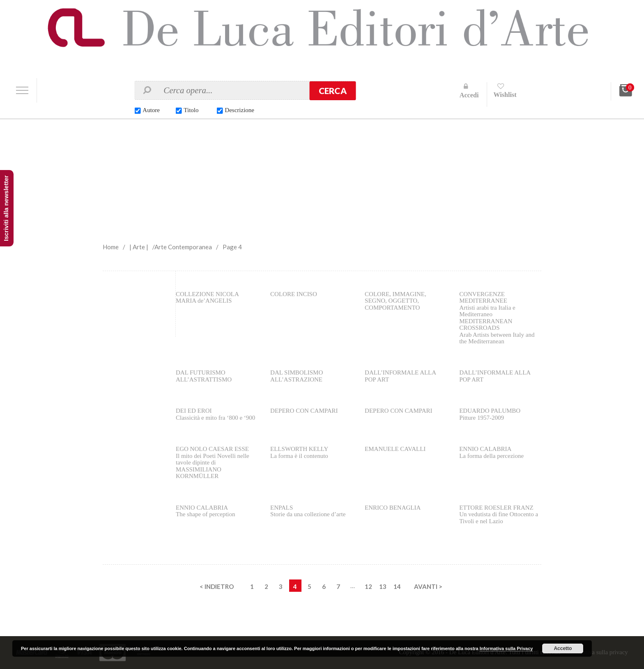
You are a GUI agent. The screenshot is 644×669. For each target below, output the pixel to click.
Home (111, 247)
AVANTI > (428, 586)
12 (368, 586)
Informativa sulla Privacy (506, 648)
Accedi (469, 95)
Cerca (333, 91)
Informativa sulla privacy (597, 652)
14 (397, 586)
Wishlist (505, 95)
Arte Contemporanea (183, 247)
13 (383, 586)
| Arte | (139, 247)
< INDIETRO (217, 586)
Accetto (563, 648)
